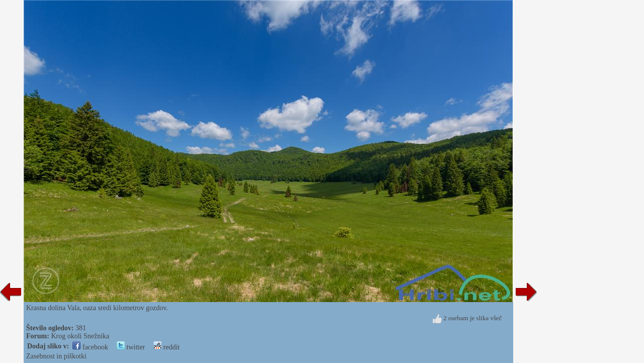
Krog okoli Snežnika (80, 336)
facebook (90, 347)
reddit (167, 347)
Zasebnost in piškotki (56, 356)
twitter (131, 347)
